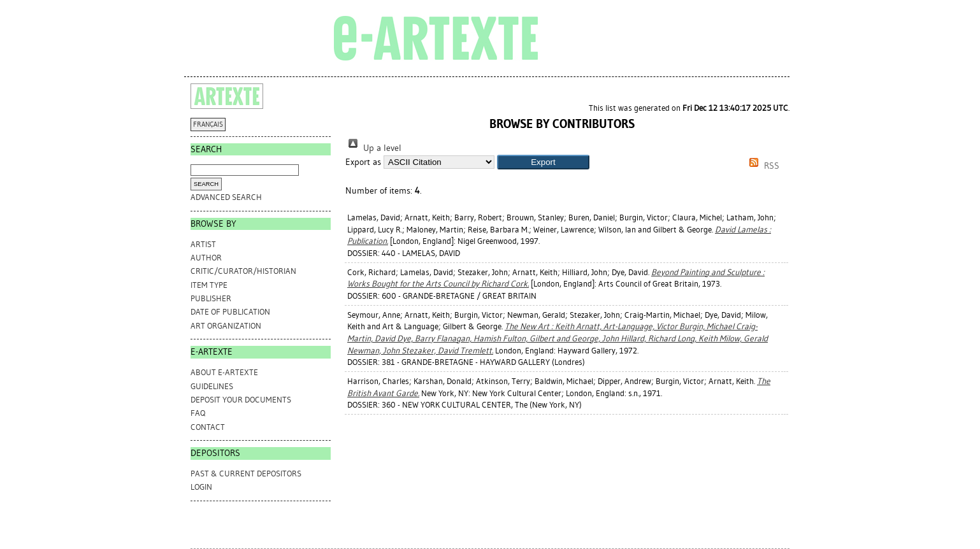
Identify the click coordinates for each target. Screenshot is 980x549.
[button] (543, 162)
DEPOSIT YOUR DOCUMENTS (241, 400)
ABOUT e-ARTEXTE (224, 372)
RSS (762, 166)
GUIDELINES (212, 386)
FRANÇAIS (208, 125)
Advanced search (226, 197)
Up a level (373, 148)
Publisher (211, 298)
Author (206, 258)
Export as (363, 162)
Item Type (209, 285)
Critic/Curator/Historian (243, 271)
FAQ (198, 413)
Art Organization (226, 326)
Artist (203, 244)
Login (201, 487)
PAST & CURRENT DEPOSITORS (246, 474)
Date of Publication (230, 312)
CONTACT (208, 427)
